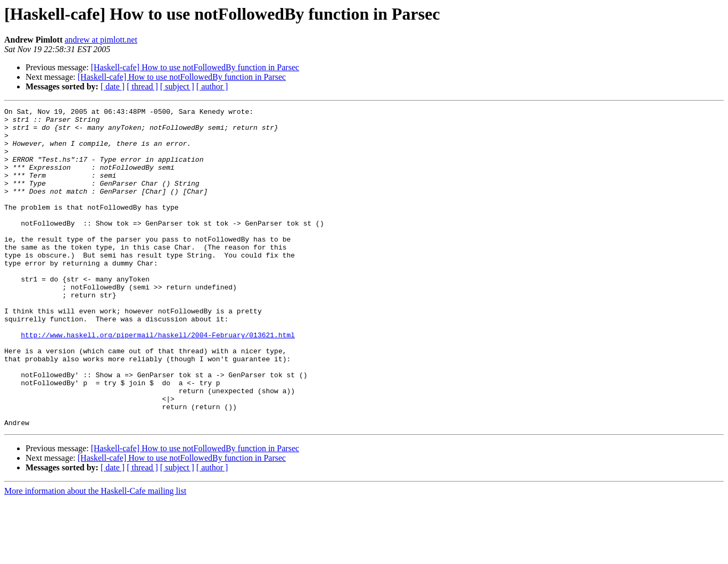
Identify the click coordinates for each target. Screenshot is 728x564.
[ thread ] (142, 86)
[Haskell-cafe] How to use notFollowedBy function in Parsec (195, 67)
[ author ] (212, 86)
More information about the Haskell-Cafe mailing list (95, 555)
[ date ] (113, 86)
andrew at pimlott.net (101, 40)
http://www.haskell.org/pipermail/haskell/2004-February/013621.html (158, 381)
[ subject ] (177, 86)
